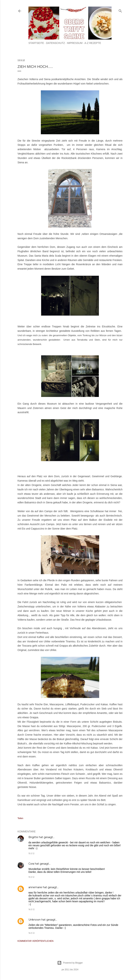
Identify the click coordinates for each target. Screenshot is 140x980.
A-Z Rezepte (93, 43)
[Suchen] (120, 10)
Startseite (36, 43)
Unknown (35, 920)
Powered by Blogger (70, 963)
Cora (31, 864)
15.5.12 (31, 853)
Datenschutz (56, 43)
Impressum (75, 43)
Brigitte (33, 837)
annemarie (35, 887)
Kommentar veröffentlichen (35, 941)
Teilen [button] (20, 818)
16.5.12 (32, 909)
